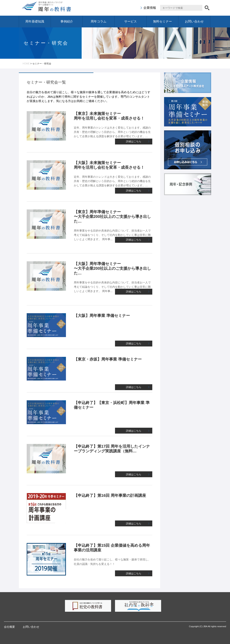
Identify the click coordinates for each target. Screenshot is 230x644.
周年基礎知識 (35, 21)
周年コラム (99, 21)
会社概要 (9, 627)
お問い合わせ (194, 21)
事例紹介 (67, 21)
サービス (131, 21)
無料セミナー (162, 21)
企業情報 (150, 8)
